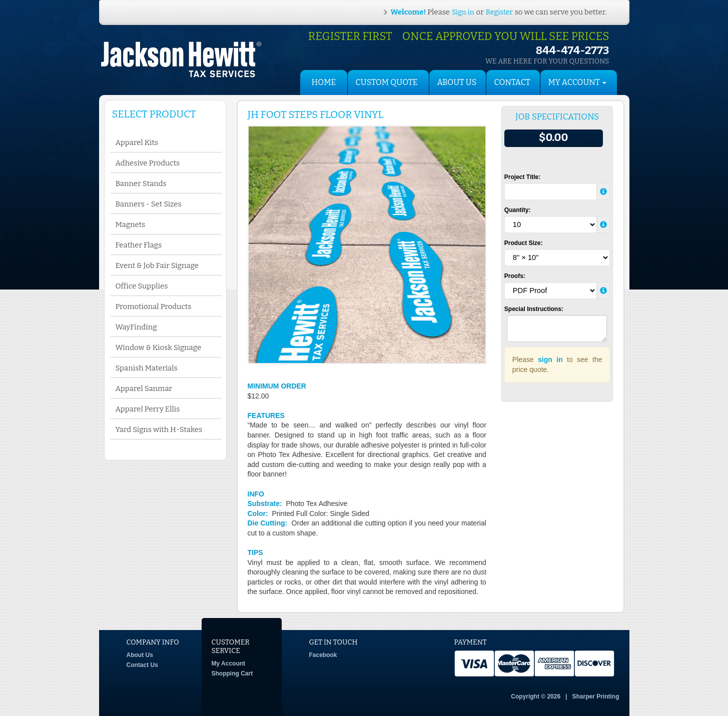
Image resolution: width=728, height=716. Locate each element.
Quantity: (518, 210)
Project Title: (522, 177)
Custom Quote (387, 82)
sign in (550, 359)
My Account (229, 663)
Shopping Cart (232, 673)
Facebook (323, 655)
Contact (512, 82)
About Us (457, 82)
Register (499, 12)
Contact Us (142, 665)
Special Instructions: (534, 309)
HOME (324, 82)
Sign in (463, 12)
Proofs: (515, 276)
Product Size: (524, 243)
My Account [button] (578, 82)
